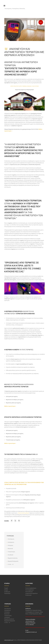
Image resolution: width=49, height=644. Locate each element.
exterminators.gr (9, 640)
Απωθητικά (10, 555)
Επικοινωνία (28, 595)
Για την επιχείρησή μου (31, 588)
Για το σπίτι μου (29, 592)
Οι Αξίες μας (7, 592)
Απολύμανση (11, 542)
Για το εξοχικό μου (30, 590)
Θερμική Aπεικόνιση (13, 558)
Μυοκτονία (10, 549)
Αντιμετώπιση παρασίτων (32, 593)
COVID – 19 (11, 564)
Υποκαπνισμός (11, 552)
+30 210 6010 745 (30, 621)
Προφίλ (6, 588)
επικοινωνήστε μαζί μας (23, 513)
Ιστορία (6, 590)
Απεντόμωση (11, 539)
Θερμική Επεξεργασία (13, 561)
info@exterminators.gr (31, 632)
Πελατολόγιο (7, 593)
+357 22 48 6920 (30, 625)
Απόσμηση (10, 545)
